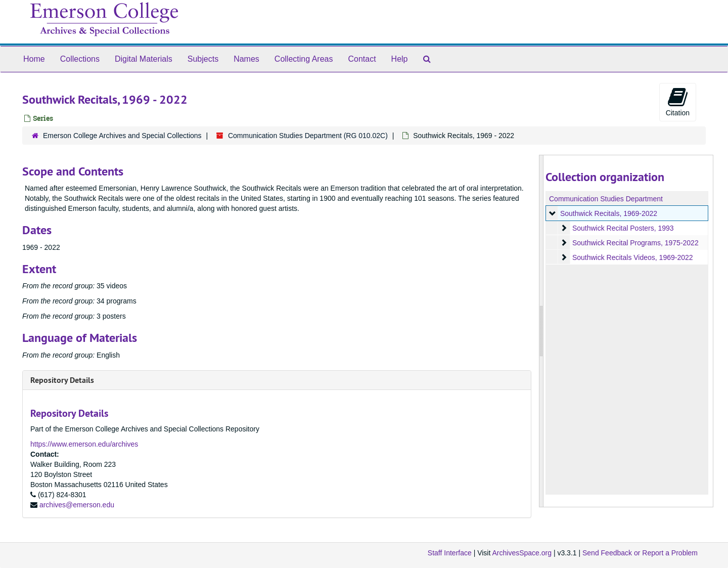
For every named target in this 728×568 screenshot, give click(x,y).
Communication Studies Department (606, 199)
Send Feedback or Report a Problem (640, 553)
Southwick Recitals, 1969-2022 (608, 213)
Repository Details (62, 380)
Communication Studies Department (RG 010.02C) (308, 136)
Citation (678, 102)
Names (246, 59)
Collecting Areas (304, 59)
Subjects (203, 59)
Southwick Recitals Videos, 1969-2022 (632, 257)
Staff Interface (450, 553)
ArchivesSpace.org (522, 553)
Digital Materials (144, 59)
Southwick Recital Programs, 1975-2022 (635, 243)
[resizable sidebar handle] (541, 331)
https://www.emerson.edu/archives (84, 444)
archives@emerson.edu (77, 505)
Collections (80, 59)
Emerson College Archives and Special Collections (122, 136)
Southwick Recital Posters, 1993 (623, 228)
